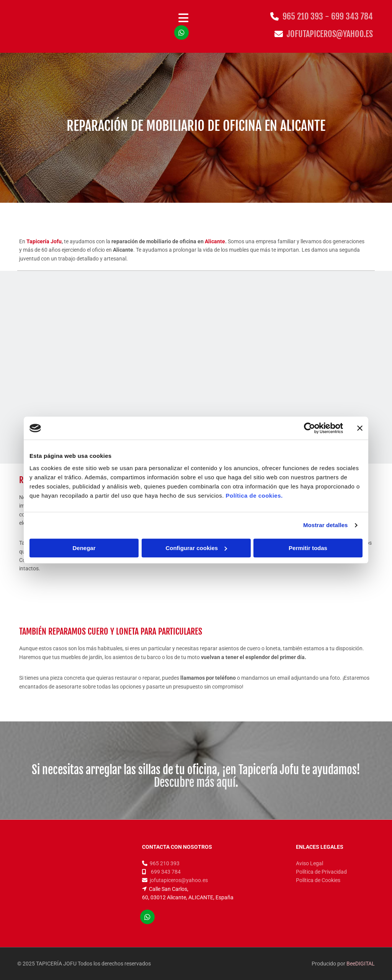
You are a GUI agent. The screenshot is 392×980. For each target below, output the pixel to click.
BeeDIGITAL (361, 964)
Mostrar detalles (326, 525)
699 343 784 (352, 16)
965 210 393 (165, 863)
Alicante (215, 241)
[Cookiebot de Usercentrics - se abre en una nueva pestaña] (310, 428)
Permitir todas (308, 548)
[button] (183, 19)
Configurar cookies (196, 548)
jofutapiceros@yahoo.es (330, 34)
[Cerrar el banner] (360, 428)
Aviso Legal (310, 863)
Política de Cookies (318, 880)
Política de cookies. (254, 496)
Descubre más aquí (195, 782)
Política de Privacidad (321, 872)
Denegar (84, 548)
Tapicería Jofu (44, 241)
